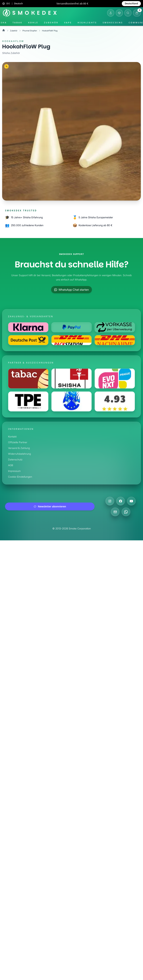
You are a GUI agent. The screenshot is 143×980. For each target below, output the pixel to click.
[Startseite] (31, 13)
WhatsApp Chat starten (71, 290)
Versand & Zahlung (19, 448)
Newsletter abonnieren (50, 506)
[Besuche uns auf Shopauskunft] (115, 401)
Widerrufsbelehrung (20, 454)
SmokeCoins (113, 22)
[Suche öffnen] (128, 13)
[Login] (111, 13)
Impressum (15, 471)
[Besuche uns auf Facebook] (121, 501)
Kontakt (13, 437)
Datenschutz (15, 459)
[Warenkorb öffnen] (137, 13)
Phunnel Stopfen (31, 31)
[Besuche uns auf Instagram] (110, 501)
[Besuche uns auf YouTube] (131, 501)
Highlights (87, 22)
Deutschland (131, 3)
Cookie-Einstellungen (21, 477)
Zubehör (51, 22)
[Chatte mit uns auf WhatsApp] (126, 512)
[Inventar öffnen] (119, 13)
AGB (11, 465)
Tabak (17, 22)
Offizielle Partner (18, 442)
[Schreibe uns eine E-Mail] (115, 512)
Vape (68, 22)
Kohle (33, 22)
